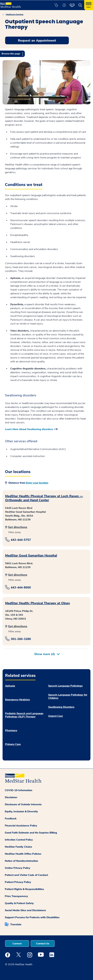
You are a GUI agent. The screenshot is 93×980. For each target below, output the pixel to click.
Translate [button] (16, 924)
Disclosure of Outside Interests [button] (23, 804)
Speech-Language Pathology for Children (68, 696)
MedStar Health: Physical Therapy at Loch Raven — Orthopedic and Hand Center (44, 498)
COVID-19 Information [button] (19, 790)
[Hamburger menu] (89, 5)
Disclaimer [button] (11, 797)
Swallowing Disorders (61, 707)
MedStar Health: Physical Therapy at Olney (38, 603)
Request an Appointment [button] (37, 41)
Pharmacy (11, 730)
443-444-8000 (21, 587)
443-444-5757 (21, 540)
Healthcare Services (15, 14)
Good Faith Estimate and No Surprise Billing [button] (31, 833)
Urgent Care (56, 716)
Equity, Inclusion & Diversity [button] (21, 812)
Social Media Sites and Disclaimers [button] (25, 910)
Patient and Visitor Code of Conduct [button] (26, 875)
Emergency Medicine (18, 700)
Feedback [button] (11, 819)
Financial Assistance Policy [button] (21, 826)
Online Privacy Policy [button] (18, 868)
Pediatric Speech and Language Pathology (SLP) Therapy (24, 715)
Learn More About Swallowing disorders (29, 429)
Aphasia (10, 686)
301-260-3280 (21, 639)
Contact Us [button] (43, 944)
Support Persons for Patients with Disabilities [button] (32, 917)
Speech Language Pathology (65, 686)
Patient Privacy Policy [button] (18, 882)
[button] (56, 5)
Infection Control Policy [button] (19, 840)
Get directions (18, 527)
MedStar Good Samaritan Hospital (31, 555)
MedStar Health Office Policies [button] (23, 854)
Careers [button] (17, 944)
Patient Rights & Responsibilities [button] (24, 889)
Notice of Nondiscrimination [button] (21, 861)
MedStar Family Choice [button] (18, 847)
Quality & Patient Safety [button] (19, 903)
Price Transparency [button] (16, 896)
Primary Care (13, 744)
